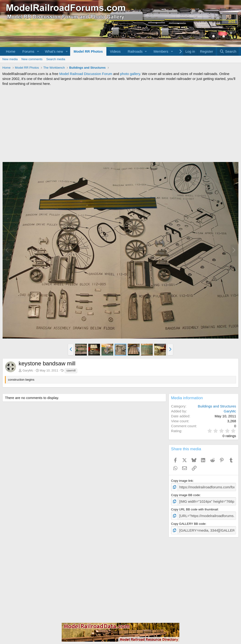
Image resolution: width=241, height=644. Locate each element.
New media (10, 59)
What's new (54, 51)
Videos (115, 51)
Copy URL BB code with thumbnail (195, 508)
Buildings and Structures (217, 406)
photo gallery (130, 74)
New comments (32, 59)
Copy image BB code (185, 494)
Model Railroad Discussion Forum (86, 74)
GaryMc (28, 370)
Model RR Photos (88, 51)
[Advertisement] (120, 124)
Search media (56, 59)
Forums (28, 51)
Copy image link (182, 481)
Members (161, 51)
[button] (38, 51)
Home (11, 51)
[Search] (228, 51)
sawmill (71, 371)
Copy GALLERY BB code (188, 522)
